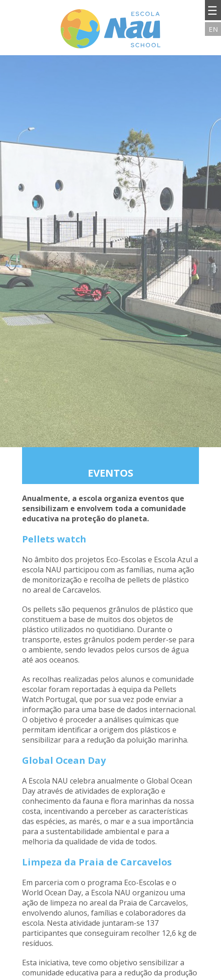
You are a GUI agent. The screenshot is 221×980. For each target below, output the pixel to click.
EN (213, 29)
